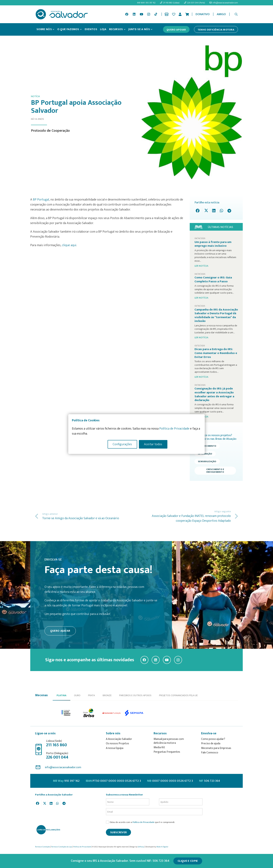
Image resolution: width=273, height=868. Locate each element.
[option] (66, 713)
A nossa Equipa (115, 748)
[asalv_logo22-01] (62, 14)
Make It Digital (162, 847)
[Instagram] (149, 14)
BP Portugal (41, 200)
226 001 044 (57, 757)
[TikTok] (156, 14)
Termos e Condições (43, 847)
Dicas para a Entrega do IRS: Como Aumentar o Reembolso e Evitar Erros (216, 353)
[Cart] (187, 14)
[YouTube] (141, 14)
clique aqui (69, 245)
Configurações (122, 444)
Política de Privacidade (144, 822)
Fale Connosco (210, 753)
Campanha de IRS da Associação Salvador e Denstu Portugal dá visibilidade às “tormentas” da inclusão (216, 315)
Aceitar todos (153, 444)
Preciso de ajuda (211, 744)
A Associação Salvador (119, 739)
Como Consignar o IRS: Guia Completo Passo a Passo (213, 279)
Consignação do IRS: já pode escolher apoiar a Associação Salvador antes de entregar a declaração (214, 394)
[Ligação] (167, 14)
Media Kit (159, 747)
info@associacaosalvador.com (63, 767)
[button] (236, 14)
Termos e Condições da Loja (62, 847)
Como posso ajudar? (213, 739)
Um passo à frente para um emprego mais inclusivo (213, 244)
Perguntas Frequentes (167, 752)
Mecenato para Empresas (216, 748)
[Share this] (199, 211)
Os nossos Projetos (117, 744)
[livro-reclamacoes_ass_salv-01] (48, 830)
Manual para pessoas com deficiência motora (169, 741)
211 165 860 (57, 745)
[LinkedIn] (134, 14)
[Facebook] (127, 14)
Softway (141, 847)
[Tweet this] (206, 211)
